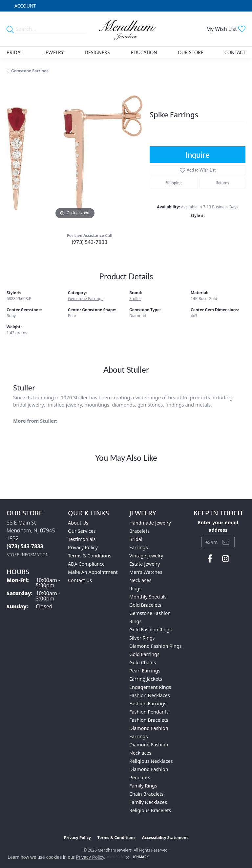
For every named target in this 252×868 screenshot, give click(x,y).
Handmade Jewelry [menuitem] (150, 523)
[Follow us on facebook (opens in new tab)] (210, 559)
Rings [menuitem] (135, 588)
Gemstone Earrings (30, 71)
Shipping (174, 183)
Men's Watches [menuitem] (146, 572)
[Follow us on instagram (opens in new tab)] (226, 559)
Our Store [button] (191, 52)
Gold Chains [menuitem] (143, 662)
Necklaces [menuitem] (140, 580)
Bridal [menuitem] (136, 539)
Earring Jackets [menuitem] (146, 679)
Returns (222, 183)
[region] (75, 152)
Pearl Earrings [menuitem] (145, 671)
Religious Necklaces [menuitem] (151, 761)
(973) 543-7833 (90, 242)
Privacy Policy (83, 547)
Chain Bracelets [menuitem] (146, 794)
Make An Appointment (93, 572)
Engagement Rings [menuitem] (150, 687)
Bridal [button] (15, 52)
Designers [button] (97, 52)
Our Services (82, 531)
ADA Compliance (86, 564)
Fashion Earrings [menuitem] (148, 704)
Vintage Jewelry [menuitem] (146, 556)
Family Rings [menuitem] (143, 786)
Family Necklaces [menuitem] (148, 802)
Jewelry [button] (54, 52)
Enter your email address (218, 526)
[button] (24, 6)
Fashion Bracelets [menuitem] (149, 720)
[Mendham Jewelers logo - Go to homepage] (126, 29)
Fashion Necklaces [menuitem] (150, 695)
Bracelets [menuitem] (139, 531)
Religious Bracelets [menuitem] (150, 810)
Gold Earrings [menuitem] (144, 654)
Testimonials (82, 539)
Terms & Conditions (90, 556)
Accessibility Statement (165, 838)
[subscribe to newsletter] (226, 542)
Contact (235, 52)
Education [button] (144, 52)
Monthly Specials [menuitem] (148, 597)
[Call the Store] (25, 546)
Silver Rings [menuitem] (142, 638)
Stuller (135, 299)
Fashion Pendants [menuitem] (149, 712)
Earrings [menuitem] (138, 547)
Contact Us (80, 580)
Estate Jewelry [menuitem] (145, 564)
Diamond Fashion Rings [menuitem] (156, 646)
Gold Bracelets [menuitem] (145, 605)
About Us (78, 523)
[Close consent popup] (128, 857)
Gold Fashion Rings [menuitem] (150, 630)
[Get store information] (28, 555)
